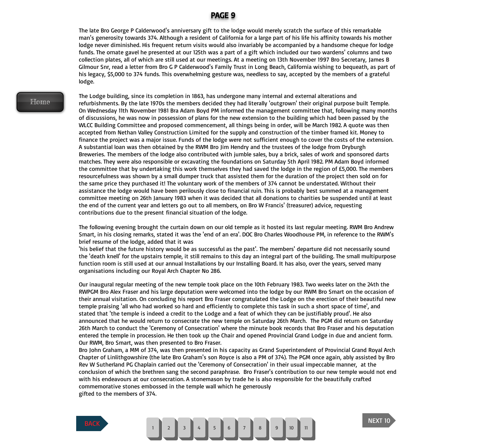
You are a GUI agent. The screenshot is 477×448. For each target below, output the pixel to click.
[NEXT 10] (379, 420)
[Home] (40, 102)
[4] (199, 427)
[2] (169, 427)
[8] (260, 427)
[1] (153, 427)
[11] (306, 427)
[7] (244, 427)
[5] (214, 427)
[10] (291, 427)
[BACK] (92, 423)
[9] (277, 427)
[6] (229, 427)
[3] (184, 427)
